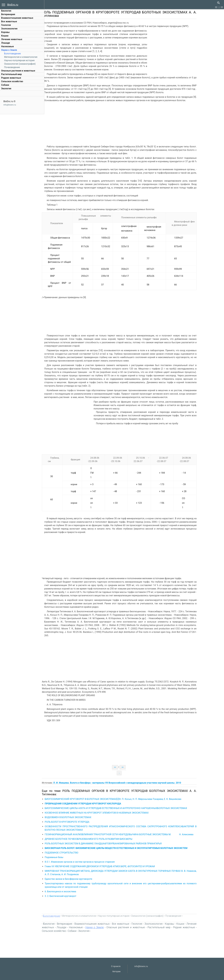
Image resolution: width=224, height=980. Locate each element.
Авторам (116, 971)
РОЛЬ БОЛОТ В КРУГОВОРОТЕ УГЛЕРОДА (80, 822)
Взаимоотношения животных (17, 18)
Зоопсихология (9, 29)
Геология (6, 25)
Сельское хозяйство (12, 81)
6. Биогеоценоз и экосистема (74, 891)
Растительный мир (11, 74)
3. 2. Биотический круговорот (74, 896)
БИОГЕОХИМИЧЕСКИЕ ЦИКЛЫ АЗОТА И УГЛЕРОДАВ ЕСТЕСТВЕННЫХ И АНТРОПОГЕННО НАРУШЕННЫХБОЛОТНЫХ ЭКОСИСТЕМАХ (129, 808)
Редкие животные (11, 78)
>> (222, 7)
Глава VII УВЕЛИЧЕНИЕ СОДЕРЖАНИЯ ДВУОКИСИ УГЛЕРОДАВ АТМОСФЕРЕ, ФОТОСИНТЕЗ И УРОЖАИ (113, 866)
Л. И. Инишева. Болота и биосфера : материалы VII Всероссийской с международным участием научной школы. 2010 (130, 783)
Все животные (9, 21)
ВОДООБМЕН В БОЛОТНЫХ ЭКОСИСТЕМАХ (81, 817)
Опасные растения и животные (18, 71)
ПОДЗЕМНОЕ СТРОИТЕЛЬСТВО (75, 853)
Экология (6, 89)
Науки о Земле (9, 50)
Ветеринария (8, 14)
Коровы (5, 32)
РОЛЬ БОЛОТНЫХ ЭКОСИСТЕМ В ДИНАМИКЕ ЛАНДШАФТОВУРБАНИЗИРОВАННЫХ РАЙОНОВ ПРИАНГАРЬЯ (116, 844)
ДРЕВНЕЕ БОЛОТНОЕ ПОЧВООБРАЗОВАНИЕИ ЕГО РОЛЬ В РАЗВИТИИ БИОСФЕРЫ (102, 839)
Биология (6, 11)
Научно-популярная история (19, 60)
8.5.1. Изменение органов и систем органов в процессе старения (93, 862)
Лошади (5, 43)
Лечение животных (12, 39)
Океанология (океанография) (20, 64)
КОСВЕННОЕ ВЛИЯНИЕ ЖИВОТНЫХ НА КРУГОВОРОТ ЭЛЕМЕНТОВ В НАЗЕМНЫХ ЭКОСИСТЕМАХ (110, 813)
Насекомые (7, 46)
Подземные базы (67, 857)
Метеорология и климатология (21, 57)
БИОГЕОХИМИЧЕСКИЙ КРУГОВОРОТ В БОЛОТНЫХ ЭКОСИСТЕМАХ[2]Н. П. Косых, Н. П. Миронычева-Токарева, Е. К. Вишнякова (126, 799)
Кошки (5, 36)
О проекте (116, 966)
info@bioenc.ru (10, 105)
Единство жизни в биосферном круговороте (82, 879)
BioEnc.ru (13, 5)
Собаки (5, 85)
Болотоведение (12, 54)
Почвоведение (12, 67)
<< (216, 7)
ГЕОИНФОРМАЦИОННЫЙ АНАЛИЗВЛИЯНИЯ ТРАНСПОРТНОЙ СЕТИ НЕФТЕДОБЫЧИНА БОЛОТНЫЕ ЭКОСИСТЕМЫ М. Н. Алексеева (132, 834)
